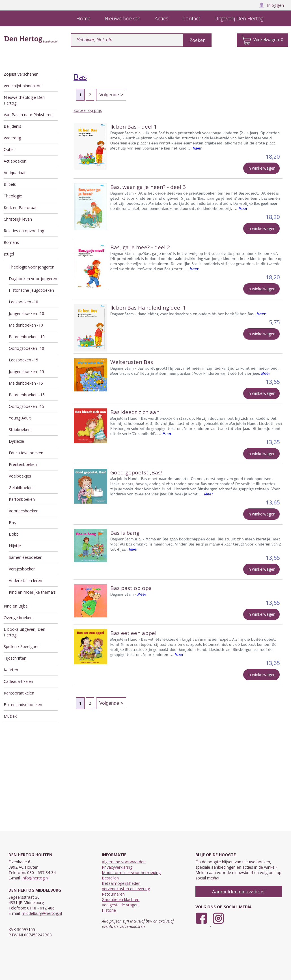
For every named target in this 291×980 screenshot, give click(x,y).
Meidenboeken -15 (26, 383)
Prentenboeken (23, 464)
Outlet (9, 149)
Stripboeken (20, 430)
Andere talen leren (25, 580)
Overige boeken (18, 618)
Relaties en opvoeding (24, 231)
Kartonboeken (22, 499)
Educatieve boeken (26, 453)
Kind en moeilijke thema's (32, 592)
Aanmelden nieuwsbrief (239, 891)
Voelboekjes (20, 476)
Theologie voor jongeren (32, 267)
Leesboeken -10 (23, 302)
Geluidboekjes (22, 488)
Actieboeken (15, 161)
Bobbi (14, 534)
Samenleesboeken (26, 557)
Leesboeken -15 (23, 360)
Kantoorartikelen (19, 693)
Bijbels (10, 184)
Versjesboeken (22, 569)
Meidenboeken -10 (26, 325)
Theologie (13, 196)
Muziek (10, 716)
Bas (12, 522)
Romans (11, 242)
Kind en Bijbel (16, 606)
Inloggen (271, 5)
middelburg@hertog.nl (42, 913)
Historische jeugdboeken (31, 290)
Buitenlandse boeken (23, 705)
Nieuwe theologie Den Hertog (24, 100)
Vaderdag (12, 138)
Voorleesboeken (24, 511)
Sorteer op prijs (88, 110)
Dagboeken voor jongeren (33, 279)
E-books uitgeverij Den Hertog (24, 632)
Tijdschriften (15, 658)
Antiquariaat (15, 173)
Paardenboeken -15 (27, 395)
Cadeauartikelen (18, 681)
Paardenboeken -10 (27, 337)
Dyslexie (16, 441)
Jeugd (9, 254)
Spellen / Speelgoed (22, 646)
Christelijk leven (18, 219)
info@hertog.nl (35, 878)
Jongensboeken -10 (26, 313)
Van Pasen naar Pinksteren (28, 115)
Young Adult (20, 418)
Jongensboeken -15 (26, 371)
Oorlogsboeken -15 (26, 406)
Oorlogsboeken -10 (26, 348)
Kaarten (11, 670)
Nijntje (15, 546)
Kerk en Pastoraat (20, 207)
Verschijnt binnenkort (23, 86)
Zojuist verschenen (21, 74)
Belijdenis (12, 126)
